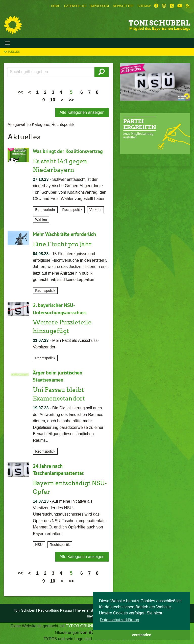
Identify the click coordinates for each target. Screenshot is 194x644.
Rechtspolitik (72, 209)
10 (53, 100)
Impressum (100, 6)
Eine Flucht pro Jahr (62, 244)
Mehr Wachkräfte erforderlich (64, 234)
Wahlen (41, 219)
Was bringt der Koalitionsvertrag (68, 151)
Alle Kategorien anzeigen (82, 112)
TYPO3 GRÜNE (80, 624)
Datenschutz (75, 6)
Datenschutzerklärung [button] (119, 620)
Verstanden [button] (141, 635)
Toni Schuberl (159, 23)
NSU (39, 542)
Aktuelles (12, 52)
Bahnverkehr (45, 209)
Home (56, 6)
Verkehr (95, 209)
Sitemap (144, 6)
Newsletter (123, 6)
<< (20, 92)
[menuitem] (56, 6)
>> (71, 100)
